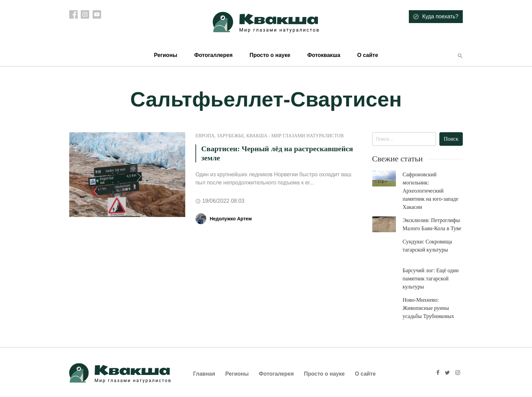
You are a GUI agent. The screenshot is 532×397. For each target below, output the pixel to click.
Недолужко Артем (231, 219)
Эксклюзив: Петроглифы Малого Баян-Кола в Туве (432, 224)
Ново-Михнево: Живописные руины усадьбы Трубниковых (429, 308)
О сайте (368, 55)
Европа (205, 136)
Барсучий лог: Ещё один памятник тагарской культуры (431, 279)
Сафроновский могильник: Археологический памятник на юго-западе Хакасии (431, 191)
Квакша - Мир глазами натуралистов (295, 136)
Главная (204, 374)
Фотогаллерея (213, 55)
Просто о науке (270, 55)
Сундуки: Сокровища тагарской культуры (427, 246)
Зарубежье (230, 136)
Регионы (166, 55)
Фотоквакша (324, 55)
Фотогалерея (276, 374)
